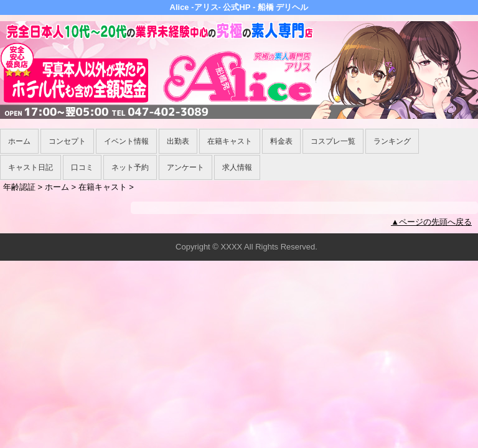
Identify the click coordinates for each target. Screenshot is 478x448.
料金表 (281, 141)
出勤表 (178, 141)
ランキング (392, 141)
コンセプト (67, 141)
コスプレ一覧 (333, 141)
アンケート (185, 167)
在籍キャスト (230, 141)
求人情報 (237, 167)
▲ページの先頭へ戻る (431, 222)
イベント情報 (126, 141)
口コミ (82, 167)
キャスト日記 (30, 167)
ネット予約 (130, 167)
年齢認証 (19, 187)
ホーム (19, 141)
